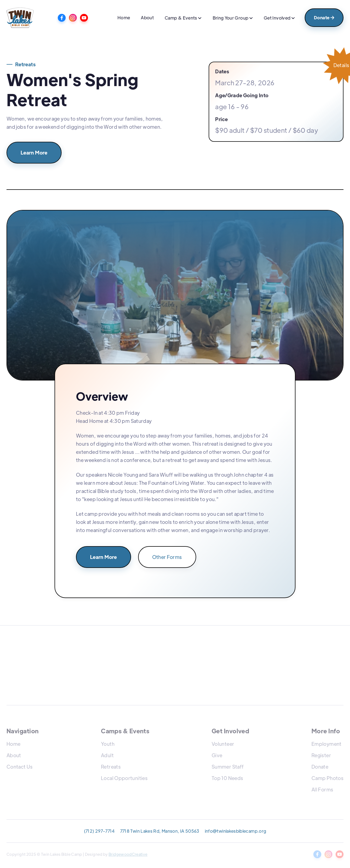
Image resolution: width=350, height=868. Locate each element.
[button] (183, 18)
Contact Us (20, 767)
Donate (324, 18)
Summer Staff (228, 767)
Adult (107, 755)
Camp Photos (327, 778)
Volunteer (223, 744)
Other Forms (167, 557)
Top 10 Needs (227, 778)
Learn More (34, 152)
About (147, 18)
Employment (327, 744)
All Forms (322, 789)
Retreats (111, 767)
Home (124, 18)
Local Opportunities (124, 778)
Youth (108, 744)
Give (217, 755)
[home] (20, 18)
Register (321, 755)
